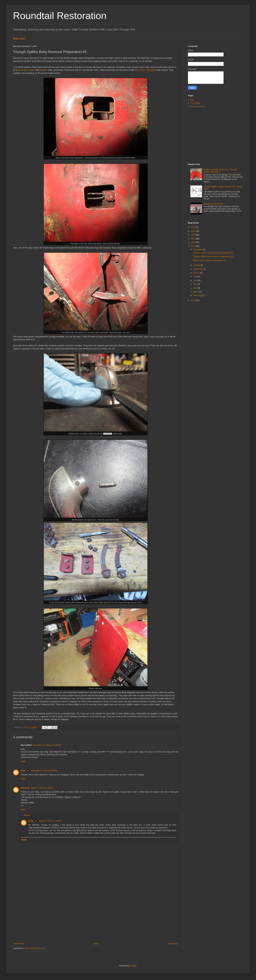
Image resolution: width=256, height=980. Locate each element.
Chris (23, 771)
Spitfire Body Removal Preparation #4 (209, 260)
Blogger (133, 966)
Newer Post (19, 944)
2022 (193, 227)
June (196, 280)
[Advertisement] (96, 916)
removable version (26, 70)
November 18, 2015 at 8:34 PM (44, 771)
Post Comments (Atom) (35, 948)
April (195, 288)
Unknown (25, 788)
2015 (193, 246)
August (197, 273)
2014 (193, 300)
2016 (193, 242)
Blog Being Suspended (214, 204)
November (198, 250)
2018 (193, 235)
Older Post (173, 944)
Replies (27, 815)
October (197, 265)
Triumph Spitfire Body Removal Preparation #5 (213, 257)
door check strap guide (145, 70)
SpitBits (44, 70)
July (195, 277)
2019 (193, 231)
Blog (192, 100)
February (197, 295)
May (195, 284)
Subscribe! (19, 39)
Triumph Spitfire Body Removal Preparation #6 (213, 253)
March (196, 292)
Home (96, 944)
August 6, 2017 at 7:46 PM (50, 821)
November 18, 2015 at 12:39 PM (47, 745)
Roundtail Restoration (60, 16)
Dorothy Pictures (198, 107)
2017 (193, 239)
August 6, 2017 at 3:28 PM (42, 788)
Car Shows (195, 103)
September (198, 269)
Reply (23, 761)
